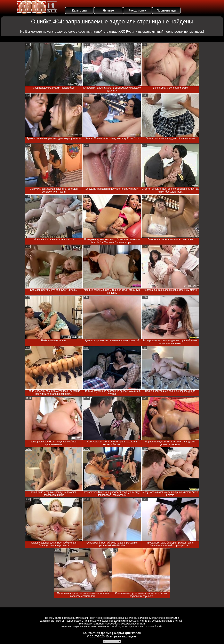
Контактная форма (97, 633)
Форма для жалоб (127, 633)
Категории (79, 10)
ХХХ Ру (124, 32)
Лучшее (108, 10)
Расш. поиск (137, 10)
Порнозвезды (166, 10)
